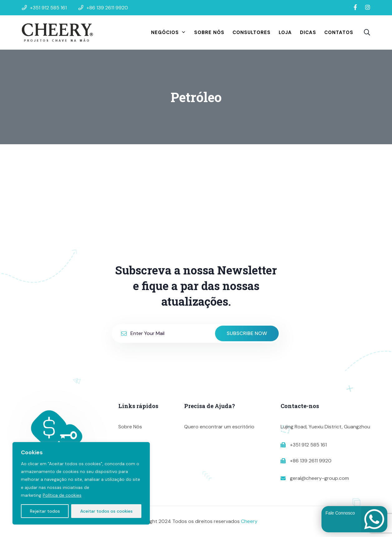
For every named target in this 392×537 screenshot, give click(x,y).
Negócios (169, 32)
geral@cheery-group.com (319, 478)
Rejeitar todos (45, 511)
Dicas (308, 32)
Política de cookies (62, 495)
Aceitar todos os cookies (106, 511)
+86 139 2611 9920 (311, 461)
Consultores (252, 32)
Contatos (339, 32)
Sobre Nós (209, 32)
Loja (285, 32)
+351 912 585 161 (308, 445)
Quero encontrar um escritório (219, 427)
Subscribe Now (247, 333)
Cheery (249, 521)
